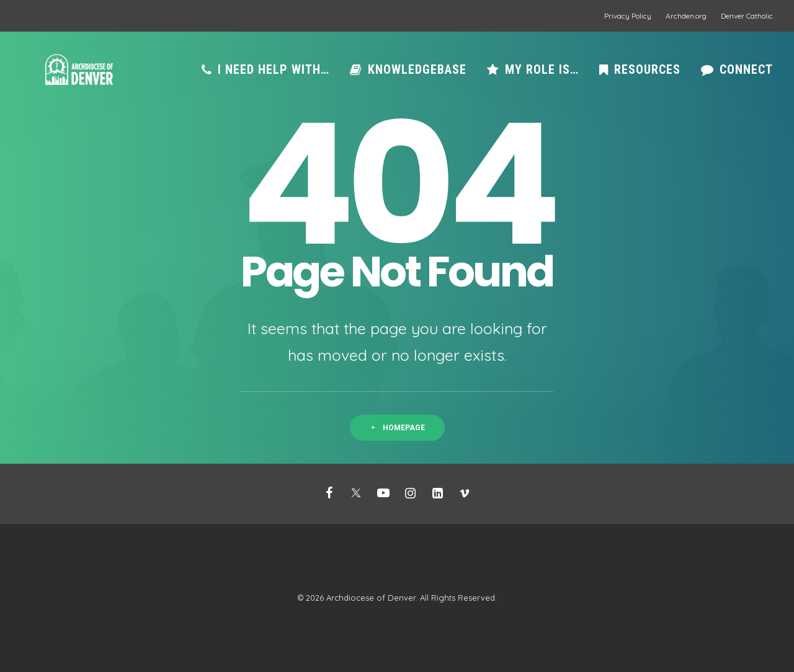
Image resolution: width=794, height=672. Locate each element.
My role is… (542, 76)
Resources (647, 76)
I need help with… (274, 76)
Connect (746, 76)
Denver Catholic (747, 16)
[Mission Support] (76, 76)
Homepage (397, 428)
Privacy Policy (628, 16)
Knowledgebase (417, 76)
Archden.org (686, 16)
